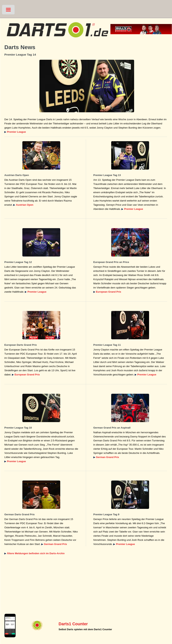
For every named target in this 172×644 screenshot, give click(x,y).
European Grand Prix (108, 292)
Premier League (16, 132)
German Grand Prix (107, 457)
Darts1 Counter (73, 624)
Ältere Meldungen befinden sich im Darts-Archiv (36, 553)
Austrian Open (25, 205)
